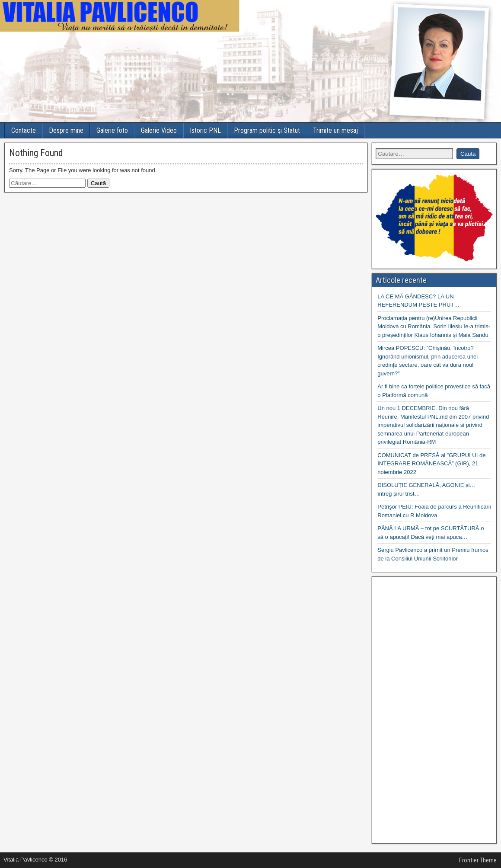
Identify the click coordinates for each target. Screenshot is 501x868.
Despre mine (66, 130)
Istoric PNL (205, 130)
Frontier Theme (478, 860)
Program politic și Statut (267, 130)
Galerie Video (159, 130)
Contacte (24, 130)
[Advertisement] (434, 710)
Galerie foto (112, 130)
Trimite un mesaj (335, 130)
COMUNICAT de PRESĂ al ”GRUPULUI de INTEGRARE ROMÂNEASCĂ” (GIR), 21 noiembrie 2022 (431, 464)
